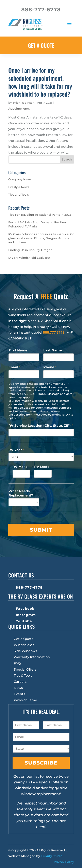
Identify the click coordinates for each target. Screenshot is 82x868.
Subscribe (41, 763)
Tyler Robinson (24, 103)
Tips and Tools (19, 195)
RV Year (16, 450)
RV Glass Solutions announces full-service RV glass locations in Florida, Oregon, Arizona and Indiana (41, 238)
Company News (20, 179)
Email (14, 367)
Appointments (19, 109)
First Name (18, 350)
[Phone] (59, 374)
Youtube (24, 621)
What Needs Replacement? (21, 493)
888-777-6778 (29, 587)
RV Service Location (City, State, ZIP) (41, 426)
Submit (41, 530)
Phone (50, 367)
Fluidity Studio (52, 856)
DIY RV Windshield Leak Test (29, 258)
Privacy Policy (64, 862)
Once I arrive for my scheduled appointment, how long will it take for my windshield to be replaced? (40, 82)
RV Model (42, 467)
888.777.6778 (54, 332)
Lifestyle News (19, 187)
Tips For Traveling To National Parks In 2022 (40, 215)
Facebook (25, 609)
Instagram (26, 615)
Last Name (53, 350)
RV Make (20, 467)
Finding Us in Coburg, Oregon (30, 250)
